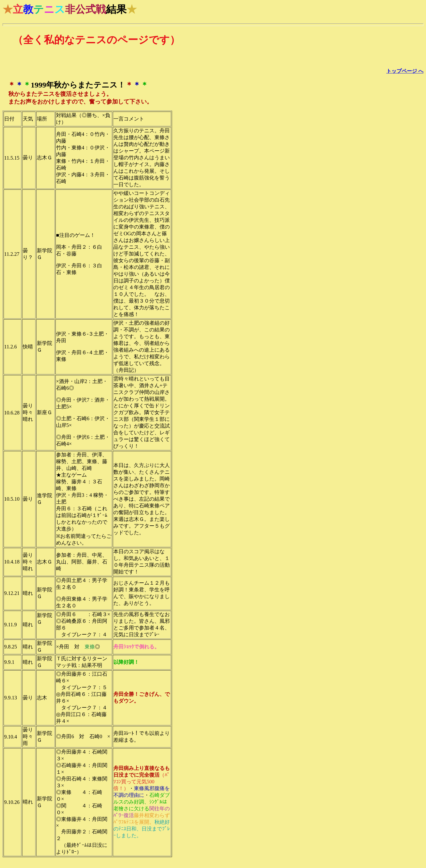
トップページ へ (405, 71)
